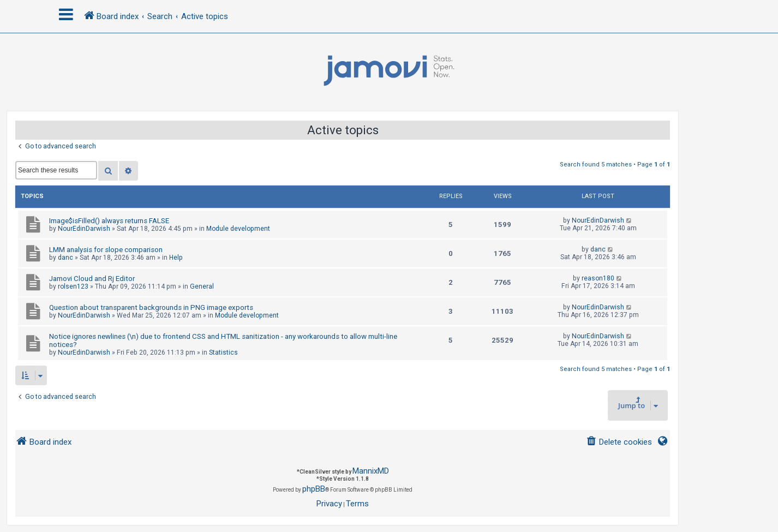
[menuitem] (619, 442)
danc (65, 258)
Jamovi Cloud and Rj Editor (92, 279)
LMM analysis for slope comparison (106, 250)
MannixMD (371, 471)
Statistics (223, 352)
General (202, 286)
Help (176, 258)
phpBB (314, 489)
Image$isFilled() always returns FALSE (109, 221)
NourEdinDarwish (84, 229)
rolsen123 (73, 286)
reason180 (598, 278)
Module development (238, 229)
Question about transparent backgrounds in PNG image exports (151, 307)
